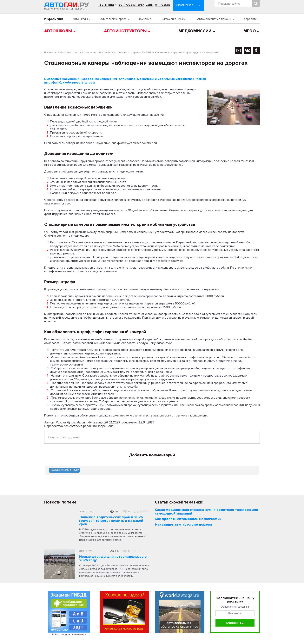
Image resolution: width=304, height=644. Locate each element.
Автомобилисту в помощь (214, 19)
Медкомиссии (195, 31)
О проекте (162, 5)
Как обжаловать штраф (77, 83)
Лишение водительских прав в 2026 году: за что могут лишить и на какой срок (111, 521)
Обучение (144, 19)
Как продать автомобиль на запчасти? (188, 519)
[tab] (64, 470)
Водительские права (113, 19)
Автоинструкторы (125, 31)
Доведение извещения (99, 79)
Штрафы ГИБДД (141, 52)
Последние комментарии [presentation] (64, 470)
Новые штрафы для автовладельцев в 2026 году (113, 558)
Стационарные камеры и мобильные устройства (156, 79)
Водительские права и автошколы (67, 52)
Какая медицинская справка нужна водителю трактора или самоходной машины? (207, 512)
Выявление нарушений (62, 79)
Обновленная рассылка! (235, 607)
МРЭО (250, 31)
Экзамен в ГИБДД (174, 19)
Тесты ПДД (106, 5)
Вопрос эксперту (131, 5)
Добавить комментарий (152, 455)
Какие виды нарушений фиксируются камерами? (187, 52)
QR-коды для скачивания (69, 634)
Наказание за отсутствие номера (183, 524)
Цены (149, 5)
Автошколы (80, 19)
